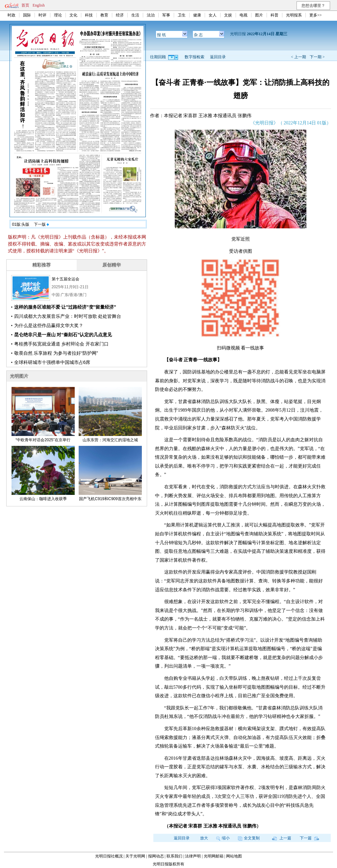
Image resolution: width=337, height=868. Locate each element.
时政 (12, 15)
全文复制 (249, 838)
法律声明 (193, 856)
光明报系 (294, 15)
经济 (120, 15)
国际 (27, 15)
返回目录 (218, 57)
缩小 (223, 838)
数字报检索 (194, 57)
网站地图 (234, 856)
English (39, 5)
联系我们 (174, 856)
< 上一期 (298, 57)
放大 (204, 838)
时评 (42, 15)
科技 (89, 15)
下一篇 (310, 838)
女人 (213, 15)
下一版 (41, 224)
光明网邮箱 (214, 856)
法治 (151, 15)
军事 (166, 15)
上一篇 (282, 838)
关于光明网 (135, 856)
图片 (259, 15)
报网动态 (156, 856)
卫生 (182, 15)
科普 (274, 15)
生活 (135, 15)
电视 (244, 15)
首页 (25, 5)
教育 (104, 15)
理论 (58, 15)
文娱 (228, 15)
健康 (197, 15)
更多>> (316, 15)
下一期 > (317, 57)
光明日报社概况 (109, 856)
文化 (73, 15)
